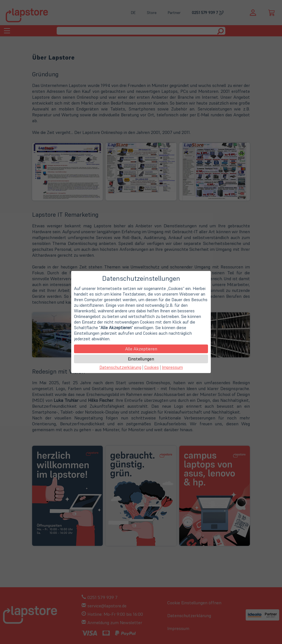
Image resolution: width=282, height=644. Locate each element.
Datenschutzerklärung (120, 367)
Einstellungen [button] (141, 359)
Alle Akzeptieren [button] (141, 349)
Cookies (152, 367)
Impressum (172, 367)
